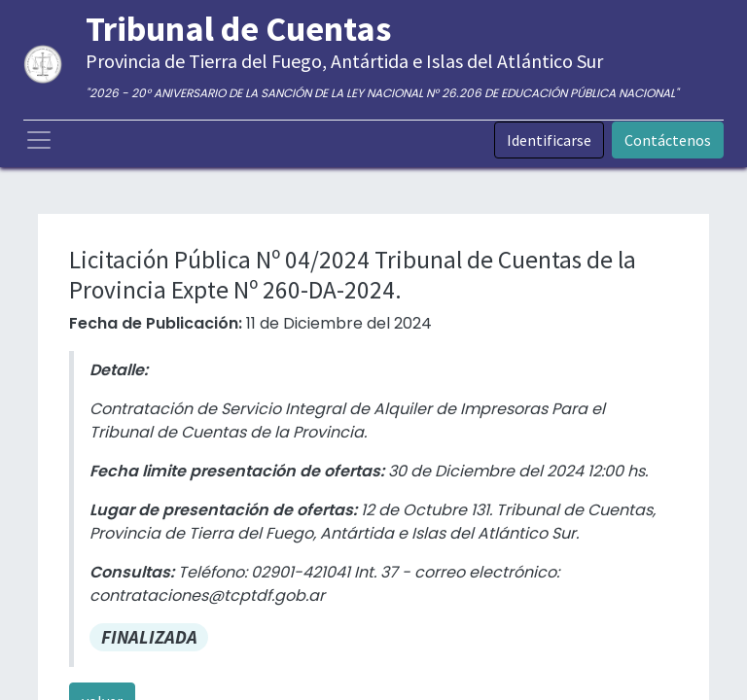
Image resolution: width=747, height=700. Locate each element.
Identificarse (549, 140)
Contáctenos (668, 140)
